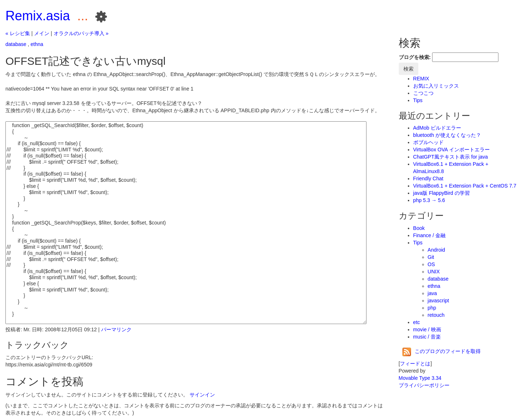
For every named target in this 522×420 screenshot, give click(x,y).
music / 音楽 (427, 337)
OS (431, 264)
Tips (418, 100)
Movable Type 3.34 (420, 378)
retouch (436, 315)
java (432, 293)
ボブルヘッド (428, 142)
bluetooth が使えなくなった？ (447, 135)
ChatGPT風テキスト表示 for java (451, 157)
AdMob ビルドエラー (437, 128)
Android (436, 250)
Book (419, 228)
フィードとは (415, 364)
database (16, 44)
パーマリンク (116, 329)
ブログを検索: (415, 57)
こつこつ (423, 93)
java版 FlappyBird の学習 (442, 193)
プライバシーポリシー (424, 385)
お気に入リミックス (436, 86)
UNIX (434, 272)
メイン (42, 33)
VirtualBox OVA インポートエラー (451, 150)
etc (417, 322)
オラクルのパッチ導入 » (81, 33)
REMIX (421, 79)
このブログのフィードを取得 (442, 351)
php (432, 308)
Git (431, 257)
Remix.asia (38, 16)
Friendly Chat (428, 178)
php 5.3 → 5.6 (429, 200)
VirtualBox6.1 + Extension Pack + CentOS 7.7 (465, 186)
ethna (37, 44)
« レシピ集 (18, 33)
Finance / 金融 (429, 235)
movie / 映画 (427, 329)
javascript (438, 301)
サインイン (202, 395)
